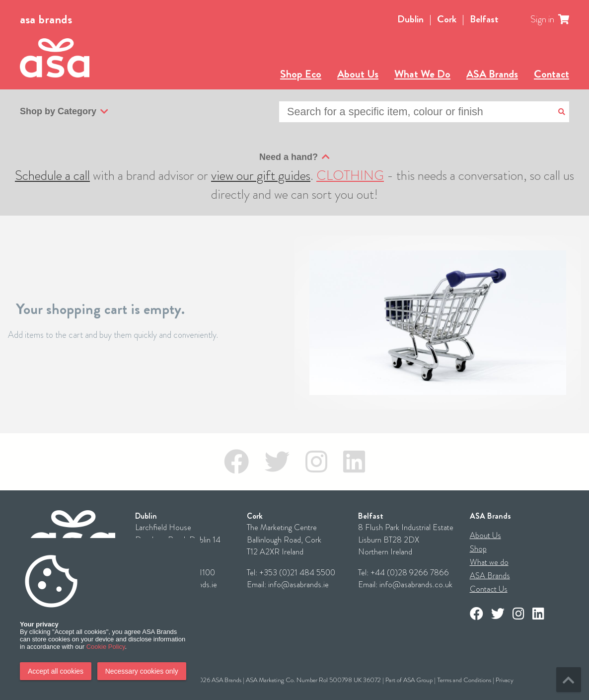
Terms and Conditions (464, 680)
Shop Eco (301, 74)
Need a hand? (294, 157)
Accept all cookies (56, 671)
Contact (552, 74)
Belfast (484, 19)
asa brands (46, 19)
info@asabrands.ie (298, 584)
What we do (489, 562)
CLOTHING (350, 175)
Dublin (410, 19)
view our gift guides (261, 175)
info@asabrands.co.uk (416, 584)
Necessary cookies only (142, 671)
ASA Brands (492, 74)
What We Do (422, 74)
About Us (358, 74)
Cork (447, 19)
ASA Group (418, 680)
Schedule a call (52, 175)
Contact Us (489, 589)
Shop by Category (64, 112)
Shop (478, 549)
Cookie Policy (106, 647)
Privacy (505, 680)
